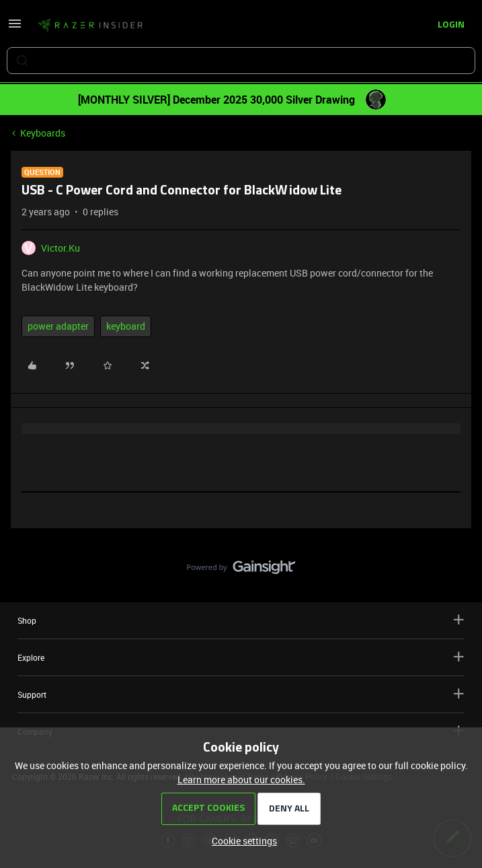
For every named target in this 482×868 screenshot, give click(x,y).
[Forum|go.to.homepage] (90, 26)
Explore (241, 657)
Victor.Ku (61, 248)
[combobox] (241, 61)
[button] (15, 28)
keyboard (126, 326)
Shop (241, 620)
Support (241, 694)
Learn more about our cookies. (241, 780)
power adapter (58, 326)
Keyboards (43, 133)
